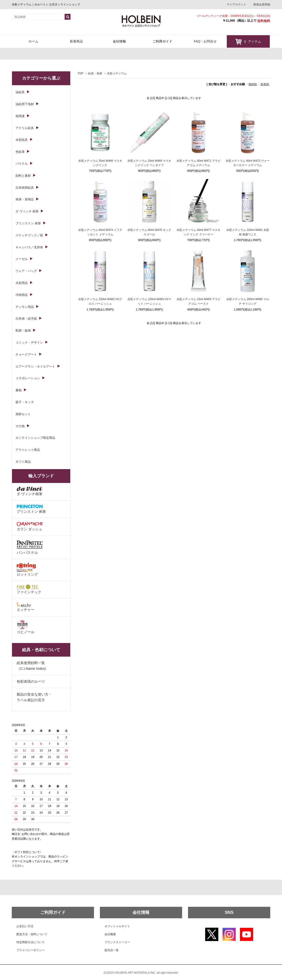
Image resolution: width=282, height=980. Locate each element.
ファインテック (29, 589)
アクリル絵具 (25, 128)
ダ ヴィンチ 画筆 (27, 211)
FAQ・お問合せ (205, 41)
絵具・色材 (95, 73)
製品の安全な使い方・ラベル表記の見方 (34, 697)
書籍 (19, 390)
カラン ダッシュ (30, 526)
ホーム (33, 41)
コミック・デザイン (29, 343)
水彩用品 (22, 283)
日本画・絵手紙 (26, 319)
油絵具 (20, 92)
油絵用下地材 (25, 104)
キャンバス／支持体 (29, 247)
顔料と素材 (23, 176)
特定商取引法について (31, 942)
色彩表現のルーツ (31, 681)
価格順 (253, 84)
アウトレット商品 (28, 450)
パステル (22, 164)
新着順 (265, 84)
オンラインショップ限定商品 (35, 438)
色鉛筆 (20, 152)
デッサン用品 (25, 307)
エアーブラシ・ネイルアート (35, 366)
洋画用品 (22, 295)
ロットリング (27, 570)
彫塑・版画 (23, 331)
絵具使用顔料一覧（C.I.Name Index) (31, 666)
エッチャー (25, 607)
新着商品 (76, 41)
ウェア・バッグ (26, 271)
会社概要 (110, 934)
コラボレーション (28, 378)
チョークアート (26, 354)
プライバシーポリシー (31, 950)
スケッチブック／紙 (29, 235)
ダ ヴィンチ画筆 (30, 491)
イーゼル (22, 259)
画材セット (23, 414)
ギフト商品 (23, 462)
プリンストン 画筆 (28, 223)
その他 (20, 426)
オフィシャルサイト (117, 926)
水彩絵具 (22, 140)
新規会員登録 (262, 4)
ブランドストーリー (117, 942)
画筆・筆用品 (25, 199)
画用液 (20, 116)
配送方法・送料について (32, 934)
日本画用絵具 (25, 188)
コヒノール (25, 627)
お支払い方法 (25, 926)
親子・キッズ (25, 402)
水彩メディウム (117, 73)
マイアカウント (236, 4)
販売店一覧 (112, 950)
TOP (80, 73)
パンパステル (30, 547)
